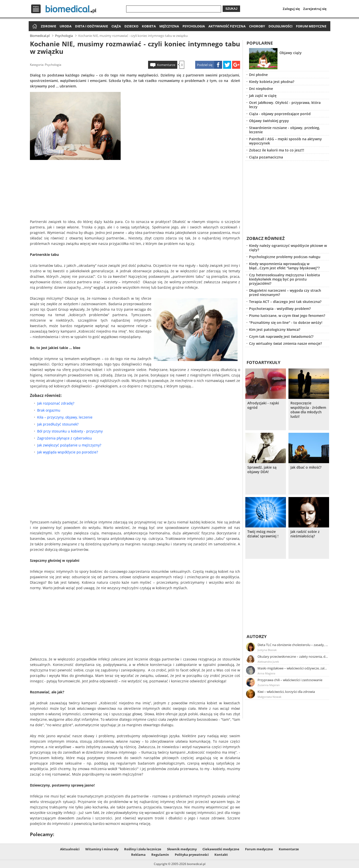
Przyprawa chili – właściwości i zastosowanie (290, 680)
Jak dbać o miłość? (306, 467)
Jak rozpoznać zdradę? (56, 403)
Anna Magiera (266, 673)
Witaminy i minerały (102, 849)
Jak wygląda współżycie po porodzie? (68, 452)
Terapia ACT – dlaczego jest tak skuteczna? (285, 302)
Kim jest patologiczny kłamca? (275, 329)
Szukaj (231, 9)
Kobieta (149, 26)
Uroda (66, 26)
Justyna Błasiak (267, 650)
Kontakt (221, 855)
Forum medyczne (311, 26)
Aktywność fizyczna (227, 26)
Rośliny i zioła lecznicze (143, 849)
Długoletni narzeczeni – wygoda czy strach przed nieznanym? (285, 292)
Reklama (138, 855)
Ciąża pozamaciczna (266, 157)
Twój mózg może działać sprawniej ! (263, 534)
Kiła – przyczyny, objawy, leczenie (65, 417)
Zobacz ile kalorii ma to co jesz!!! (277, 150)
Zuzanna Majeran (269, 685)
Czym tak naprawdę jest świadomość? (281, 336)
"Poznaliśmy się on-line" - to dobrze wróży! (286, 323)
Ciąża (116, 26)
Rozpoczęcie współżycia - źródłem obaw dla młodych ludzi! (308, 410)
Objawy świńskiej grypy (269, 121)
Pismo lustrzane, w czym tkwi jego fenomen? (287, 316)
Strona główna (34, 27)
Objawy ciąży (291, 53)
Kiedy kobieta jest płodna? (272, 82)
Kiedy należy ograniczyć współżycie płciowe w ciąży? (288, 248)
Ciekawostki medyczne (221, 849)
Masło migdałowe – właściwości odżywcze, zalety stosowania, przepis (293, 668)
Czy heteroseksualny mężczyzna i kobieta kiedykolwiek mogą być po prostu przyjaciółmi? (284, 279)
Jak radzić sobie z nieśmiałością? (305, 534)
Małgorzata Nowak (269, 697)
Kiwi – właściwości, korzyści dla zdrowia (286, 692)
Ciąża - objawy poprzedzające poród (280, 114)
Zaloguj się (291, 9)
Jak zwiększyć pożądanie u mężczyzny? (69, 445)
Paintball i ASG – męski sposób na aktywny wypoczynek (285, 141)
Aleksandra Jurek (268, 662)
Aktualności (70, 849)
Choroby (257, 26)
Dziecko (131, 26)
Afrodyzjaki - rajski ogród (263, 405)
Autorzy (257, 636)
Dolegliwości (280, 26)
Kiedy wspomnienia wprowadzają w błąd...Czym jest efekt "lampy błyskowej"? (284, 266)
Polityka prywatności (192, 855)
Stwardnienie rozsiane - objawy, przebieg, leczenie (285, 130)
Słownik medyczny (182, 849)
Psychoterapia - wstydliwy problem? (280, 309)
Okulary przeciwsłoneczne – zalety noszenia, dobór (293, 656)
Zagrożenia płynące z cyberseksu (65, 438)
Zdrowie (48, 26)
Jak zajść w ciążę (263, 96)
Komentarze (166, 65)
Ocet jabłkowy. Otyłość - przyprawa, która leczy (285, 105)
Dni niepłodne (261, 89)
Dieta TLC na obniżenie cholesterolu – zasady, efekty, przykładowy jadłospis (293, 645)
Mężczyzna (169, 26)
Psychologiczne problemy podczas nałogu (285, 257)
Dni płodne (258, 75)
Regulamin (160, 855)
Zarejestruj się (315, 9)
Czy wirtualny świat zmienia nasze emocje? (285, 343)
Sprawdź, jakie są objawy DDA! (262, 470)
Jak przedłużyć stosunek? (58, 424)
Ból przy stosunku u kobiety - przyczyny (70, 431)
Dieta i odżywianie (91, 26)
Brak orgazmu (49, 410)
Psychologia (194, 26)
